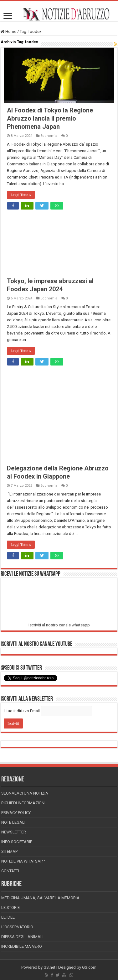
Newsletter (14, 832)
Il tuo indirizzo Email (22, 711)
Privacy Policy (16, 813)
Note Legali (13, 822)
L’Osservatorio (17, 927)
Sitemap (9, 851)
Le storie (10, 907)
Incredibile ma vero (22, 946)
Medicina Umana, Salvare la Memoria (40, 898)
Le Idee (8, 917)
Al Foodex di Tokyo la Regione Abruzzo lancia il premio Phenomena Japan (50, 118)
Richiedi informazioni (23, 803)
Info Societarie (17, 842)
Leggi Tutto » (21, 195)
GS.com (89, 967)
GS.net (49, 967)
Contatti (10, 871)
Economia (49, 136)
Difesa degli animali (22, 937)
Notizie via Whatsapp (23, 861)
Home (8, 31)
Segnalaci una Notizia (25, 793)
